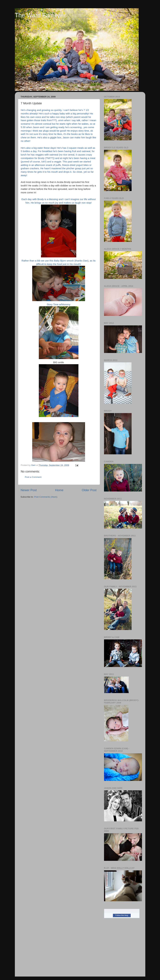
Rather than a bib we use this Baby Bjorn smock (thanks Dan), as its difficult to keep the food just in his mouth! (59, 280)
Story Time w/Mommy (59, 331)
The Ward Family (37, 15)
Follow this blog (122, 915)
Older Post (89, 490)
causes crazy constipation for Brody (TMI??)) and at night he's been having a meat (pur (58, 158)
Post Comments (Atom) (46, 497)
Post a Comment (33, 477)
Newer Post (29, 490)
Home (59, 490)
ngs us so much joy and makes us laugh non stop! (64, 203)
